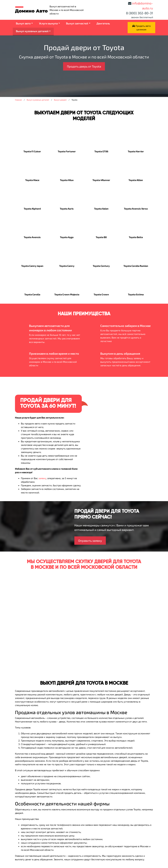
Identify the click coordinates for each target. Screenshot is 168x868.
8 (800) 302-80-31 (140, 13)
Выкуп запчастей (77, 23)
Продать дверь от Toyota (84, 66)
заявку (42, 478)
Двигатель (103, 23)
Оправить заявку (90, 541)
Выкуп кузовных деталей (32, 31)
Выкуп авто (23, 23)
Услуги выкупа (48, 23)
